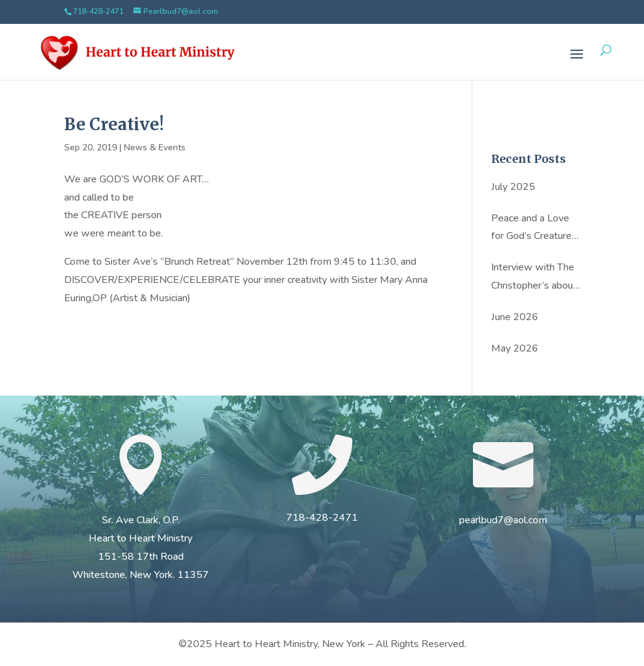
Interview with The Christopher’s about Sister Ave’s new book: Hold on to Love (534, 278)
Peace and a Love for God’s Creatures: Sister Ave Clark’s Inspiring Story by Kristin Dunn (535, 229)
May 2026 (515, 348)
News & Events (155, 147)
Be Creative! (114, 124)
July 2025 (513, 187)
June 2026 (515, 317)
